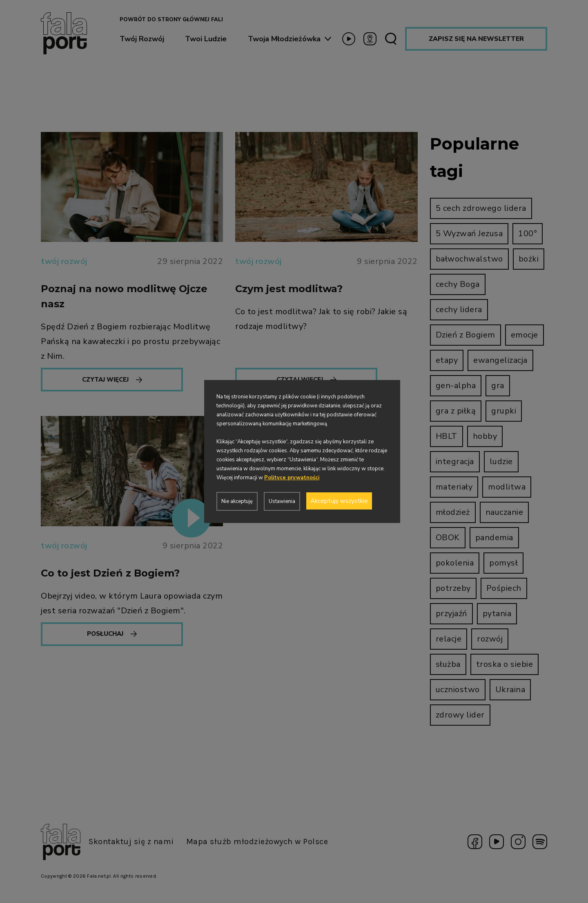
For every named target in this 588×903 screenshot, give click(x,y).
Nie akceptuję (237, 501)
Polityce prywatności (292, 478)
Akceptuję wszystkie (339, 501)
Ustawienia (282, 501)
